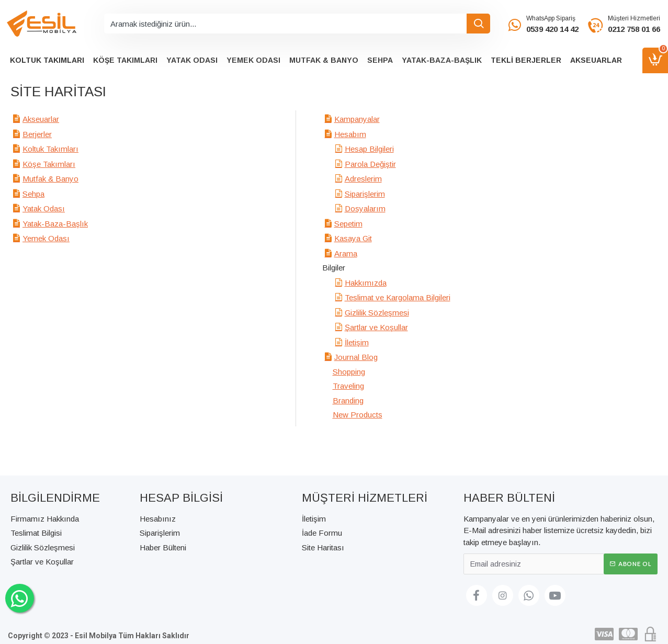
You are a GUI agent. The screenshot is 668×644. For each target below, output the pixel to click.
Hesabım (350, 134)
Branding (348, 400)
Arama (346, 253)
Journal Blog (356, 357)
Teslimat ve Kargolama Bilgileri (398, 297)
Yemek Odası (46, 238)
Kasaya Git (353, 238)
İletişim (357, 342)
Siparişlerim (365, 194)
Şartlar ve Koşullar (376, 327)
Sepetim (348, 224)
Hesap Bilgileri (369, 149)
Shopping (349, 372)
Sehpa (33, 194)
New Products (358, 415)
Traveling (348, 386)
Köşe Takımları (49, 164)
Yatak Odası (44, 208)
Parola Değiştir (370, 164)
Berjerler (37, 134)
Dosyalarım (365, 208)
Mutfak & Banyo (50, 179)
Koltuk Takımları (50, 149)
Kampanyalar (357, 119)
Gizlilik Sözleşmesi (377, 313)
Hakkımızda (366, 283)
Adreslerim (363, 179)
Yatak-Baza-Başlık (55, 224)
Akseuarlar (41, 119)
